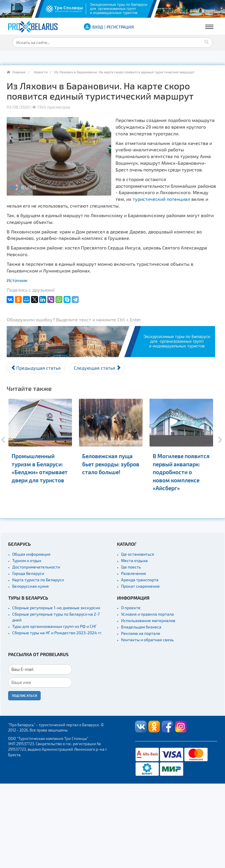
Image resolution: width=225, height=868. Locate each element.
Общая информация (31, 554)
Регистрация (120, 27)
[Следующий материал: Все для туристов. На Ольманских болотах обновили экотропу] (97, 368)
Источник (17, 280)
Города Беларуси (28, 573)
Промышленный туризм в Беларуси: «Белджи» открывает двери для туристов (40, 468)
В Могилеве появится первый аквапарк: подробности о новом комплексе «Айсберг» (181, 472)
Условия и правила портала (147, 614)
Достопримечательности (36, 567)
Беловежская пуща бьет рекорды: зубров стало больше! (111, 464)
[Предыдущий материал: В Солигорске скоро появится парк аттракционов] (36, 368)
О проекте (131, 608)
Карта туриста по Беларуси (38, 580)
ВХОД (98, 27)
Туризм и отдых (27, 560)
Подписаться (25, 695)
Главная (19, 72)
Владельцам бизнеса (141, 627)
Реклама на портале (141, 633)
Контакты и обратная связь (147, 640)
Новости (41, 72)
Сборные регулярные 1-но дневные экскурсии (56, 608)
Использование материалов (148, 620)
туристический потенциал (161, 199)
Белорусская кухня (30, 586)
